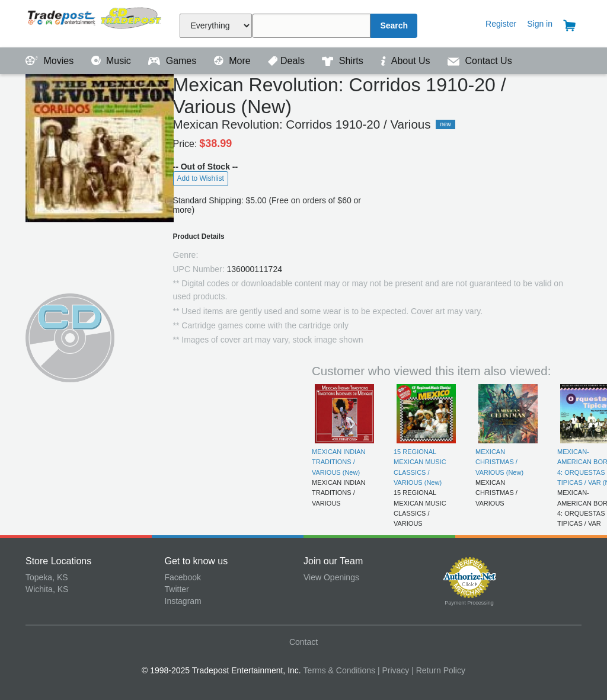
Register (501, 24)
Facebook (183, 577)
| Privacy (393, 670)
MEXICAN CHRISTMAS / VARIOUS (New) (499, 462)
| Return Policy (438, 670)
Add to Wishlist (201, 178)
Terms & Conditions (339, 670)
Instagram (183, 601)
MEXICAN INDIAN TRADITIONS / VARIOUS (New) (338, 462)
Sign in (540, 24)
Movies (51, 61)
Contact (303, 642)
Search (394, 25)
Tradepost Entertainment (95, 22)
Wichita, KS (47, 589)
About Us (407, 61)
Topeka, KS (47, 577)
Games (173, 61)
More (234, 61)
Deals (287, 61)
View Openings (331, 577)
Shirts (344, 61)
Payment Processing (469, 603)
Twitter (177, 589)
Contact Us (480, 61)
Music (113, 61)
